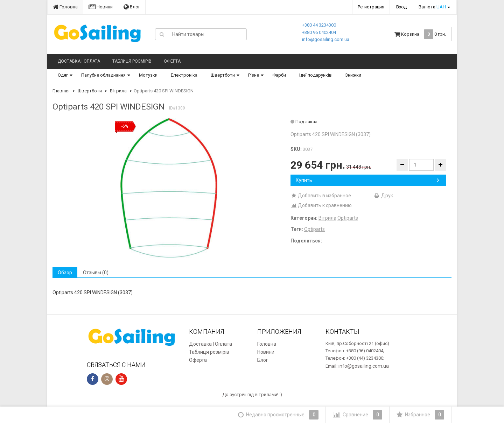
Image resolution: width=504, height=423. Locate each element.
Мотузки (148, 75)
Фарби (279, 75)
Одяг (63, 75)
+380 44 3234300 (319, 25)
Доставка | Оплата (79, 61)
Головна (65, 7)
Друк (383, 196)
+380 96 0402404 (319, 32)
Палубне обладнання (103, 75)
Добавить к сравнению (321, 205)
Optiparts (348, 218)
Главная (61, 91)
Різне (254, 75)
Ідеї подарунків (316, 75)
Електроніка (184, 75)
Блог (132, 7)
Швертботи (223, 75)
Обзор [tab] (65, 273)
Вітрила (118, 91)
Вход (401, 7)
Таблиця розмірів (132, 61)
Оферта (172, 61)
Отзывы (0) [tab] (96, 273)
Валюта (432, 7)
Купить (367, 180)
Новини (101, 7)
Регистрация (371, 7)
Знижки (353, 75)
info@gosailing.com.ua (326, 39)
